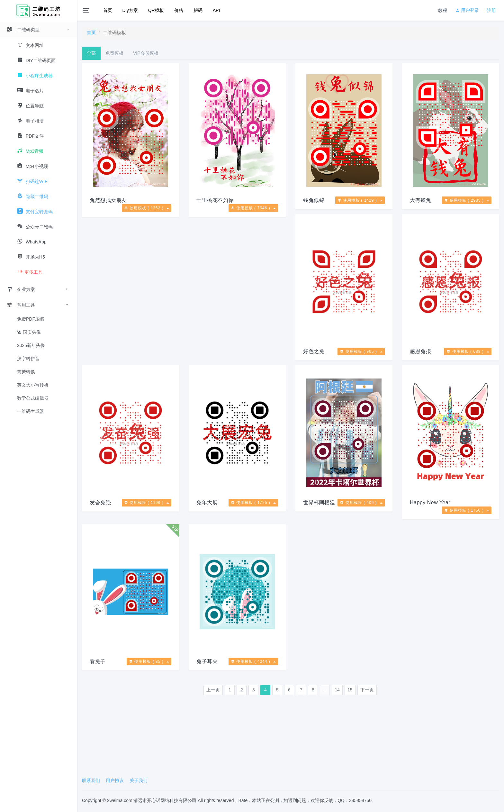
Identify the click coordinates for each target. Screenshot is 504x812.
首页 (108, 10)
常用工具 (21, 305)
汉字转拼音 (28, 359)
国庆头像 (29, 332)
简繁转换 (26, 372)
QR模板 (156, 10)
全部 (91, 53)
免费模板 (114, 53)
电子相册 (30, 121)
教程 (443, 10)
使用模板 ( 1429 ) (360, 200)
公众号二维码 (35, 227)
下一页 (367, 690)
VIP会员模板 (146, 53)
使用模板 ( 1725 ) (253, 503)
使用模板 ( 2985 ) (467, 200)
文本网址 (30, 45)
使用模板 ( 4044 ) (253, 661)
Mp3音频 (30, 151)
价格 (179, 10)
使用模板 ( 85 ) (149, 661)
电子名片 (30, 91)
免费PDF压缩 (31, 319)
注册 (491, 10)
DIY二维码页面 (36, 60)
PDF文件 (30, 136)
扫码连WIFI (33, 181)
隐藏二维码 (33, 196)
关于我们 (139, 780)
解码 (198, 10)
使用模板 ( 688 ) (468, 351)
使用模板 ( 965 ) (361, 351)
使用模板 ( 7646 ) (253, 208)
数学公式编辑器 (33, 398)
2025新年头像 (31, 345)
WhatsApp (32, 242)
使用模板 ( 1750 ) (467, 510)
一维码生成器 (31, 411)
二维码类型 (23, 30)
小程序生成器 (35, 76)
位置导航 (30, 106)
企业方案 (21, 289)
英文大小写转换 (33, 385)
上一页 (213, 690)
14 (337, 690)
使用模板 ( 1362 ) (147, 208)
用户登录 (467, 10)
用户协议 (115, 780)
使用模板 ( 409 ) (361, 503)
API (216, 10)
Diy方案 (130, 10)
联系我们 (91, 780)
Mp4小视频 (32, 166)
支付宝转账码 (35, 212)
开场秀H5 (31, 257)
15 (350, 690)
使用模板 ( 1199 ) (147, 503)
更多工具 (30, 272)
